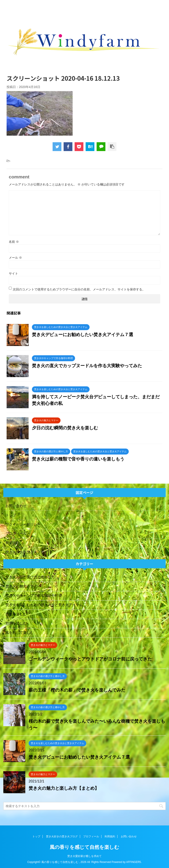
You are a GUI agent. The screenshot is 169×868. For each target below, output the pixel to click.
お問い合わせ (16, 506)
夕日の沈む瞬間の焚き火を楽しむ (65, 428)
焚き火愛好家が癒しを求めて (84, 856)
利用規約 (13, 543)
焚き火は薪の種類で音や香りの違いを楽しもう (78, 459)
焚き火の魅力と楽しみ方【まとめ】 (64, 788)
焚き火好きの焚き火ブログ (27, 552)
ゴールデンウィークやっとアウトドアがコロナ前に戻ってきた (90, 659)
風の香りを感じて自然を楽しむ (84, 847)
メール (15, 258)
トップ (11, 515)
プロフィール (16, 534)
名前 (14, 242)
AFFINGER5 (133, 862)
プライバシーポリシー (23, 524)
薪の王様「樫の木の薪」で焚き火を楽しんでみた (77, 690)
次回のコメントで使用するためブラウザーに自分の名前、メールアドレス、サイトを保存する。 (79, 289)
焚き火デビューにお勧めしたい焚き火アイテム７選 (83, 335)
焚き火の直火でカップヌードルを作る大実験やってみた (87, 366)
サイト (13, 273)
